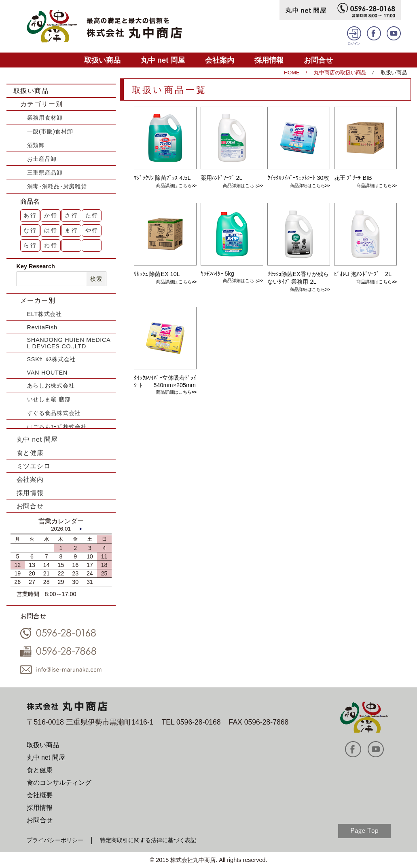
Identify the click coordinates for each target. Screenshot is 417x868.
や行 (92, 230)
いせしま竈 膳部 (49, 399)
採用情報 (269, 60)
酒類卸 (36, 145)
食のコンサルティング (59, 783)
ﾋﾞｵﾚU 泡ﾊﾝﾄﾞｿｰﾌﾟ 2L (363, 274)
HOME (292, 73)
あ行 (30, 215)
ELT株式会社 (44, 314)
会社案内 (220, 60)
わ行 (51, 245)
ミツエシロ (34, 466)
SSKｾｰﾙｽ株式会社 (52, 359)
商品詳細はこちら (174, 185)
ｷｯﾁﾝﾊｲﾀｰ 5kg (217, 274)
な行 (30, 230)
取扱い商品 (102, 60)
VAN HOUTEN (47, 373)
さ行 (72, 215)
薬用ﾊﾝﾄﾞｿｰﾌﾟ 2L (222, 178)
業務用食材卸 (45, 118)
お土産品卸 (42, 159)
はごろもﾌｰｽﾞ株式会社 (57, 427)
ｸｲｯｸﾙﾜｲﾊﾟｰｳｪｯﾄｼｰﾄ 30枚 (298, 178)
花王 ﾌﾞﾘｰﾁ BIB (353, 178)
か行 (51, 215)
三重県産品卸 (45, 173)
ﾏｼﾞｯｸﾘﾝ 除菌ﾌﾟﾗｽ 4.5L (162, 178)
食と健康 (30, 453)
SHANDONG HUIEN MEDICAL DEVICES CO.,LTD (69, 343)
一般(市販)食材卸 (50, 131)
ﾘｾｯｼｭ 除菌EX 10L (157, 274)
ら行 (30, 245)
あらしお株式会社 (51, 386)
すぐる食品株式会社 (54, 413)
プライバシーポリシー (55, 840)
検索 (96, 279)
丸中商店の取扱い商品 (340, 73)
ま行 (72, 230)
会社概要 (40, 795)
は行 (51, 230)
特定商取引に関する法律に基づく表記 (148, 840)
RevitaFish (42, 327)
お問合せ (318, 60)
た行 (92, 215)
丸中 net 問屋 (163, 60)
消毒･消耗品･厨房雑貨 (57, 186)
